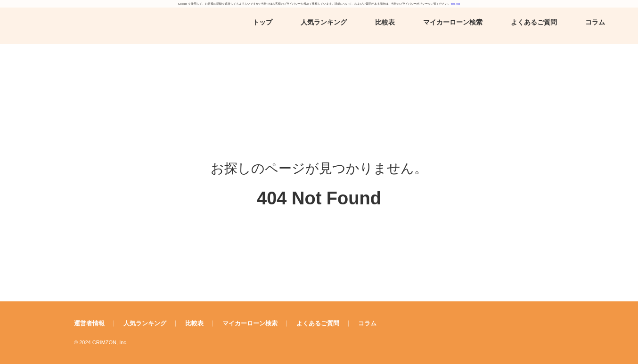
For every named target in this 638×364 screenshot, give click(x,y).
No (458, 4)
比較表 (385, 22)
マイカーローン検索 (453, 22)
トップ (262, 22)
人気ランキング (324, 22)
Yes (453, 4)
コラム (595, 22)
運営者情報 (89, 323)
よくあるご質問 (534, 22)
